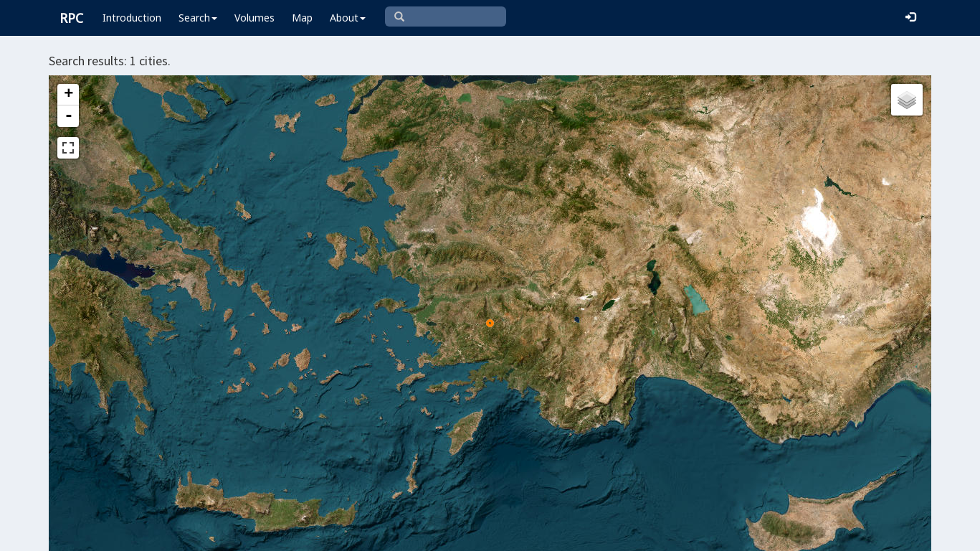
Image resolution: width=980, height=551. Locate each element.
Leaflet (415, 534)
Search (198, 18)
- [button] (69, 116)
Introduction (132, 18)
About (348, 18)
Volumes (254, 18)
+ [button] (68, 95)
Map (302, 18)
